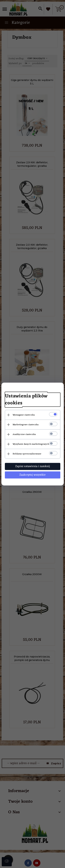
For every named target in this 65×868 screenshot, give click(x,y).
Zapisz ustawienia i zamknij (33, 466)
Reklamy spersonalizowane (27, 454)
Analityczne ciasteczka (24, 434)
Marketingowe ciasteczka (26, 425)
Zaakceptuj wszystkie (32, 475)
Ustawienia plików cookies (26, 400)
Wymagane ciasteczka (24, 415)
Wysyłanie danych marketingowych (31, 444)
